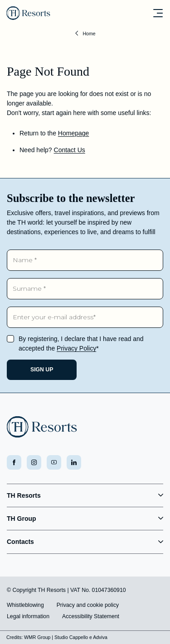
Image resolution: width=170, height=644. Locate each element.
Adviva (100, 637)
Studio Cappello (71, 637)
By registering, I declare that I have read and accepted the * (81, 344)
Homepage (74, 133)
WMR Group (37, 637)
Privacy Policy (76, 348)
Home (89, 34)
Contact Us (70, 150)
